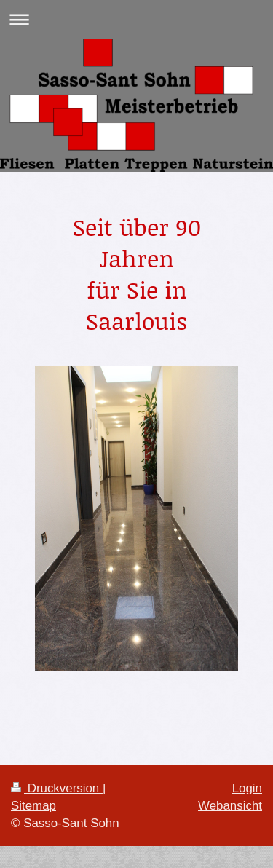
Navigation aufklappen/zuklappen (136, 19)
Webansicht (230, 806)
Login (247, 788)
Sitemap (33, 806)
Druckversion (57, 788)
